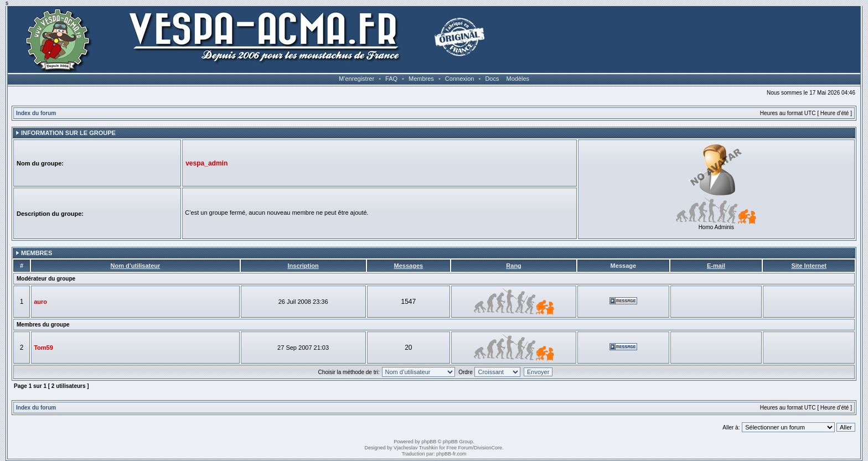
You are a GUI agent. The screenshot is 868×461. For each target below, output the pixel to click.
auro (40, 302)
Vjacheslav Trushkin (416, 448)
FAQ (391, 79)
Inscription (303, 266)
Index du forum (36, 113)
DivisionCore (488, 448)
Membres (421, 79)
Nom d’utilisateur (135, 266)
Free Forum (460, 448)
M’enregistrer (356, 79)
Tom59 (43, 348)
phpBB (429, 442)
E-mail (716, 266)
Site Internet (809, 266)
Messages (409, 266)
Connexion (460, 79)
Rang (514, 266)
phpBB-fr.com (451, 454)
